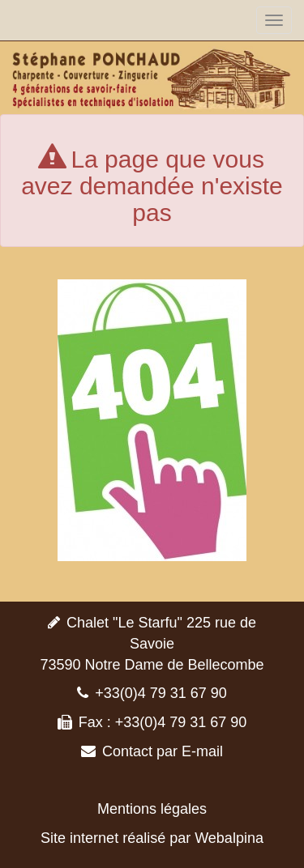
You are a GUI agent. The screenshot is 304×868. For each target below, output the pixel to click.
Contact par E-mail (163, 751)
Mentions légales (152, 809)
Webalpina (229, 838)
